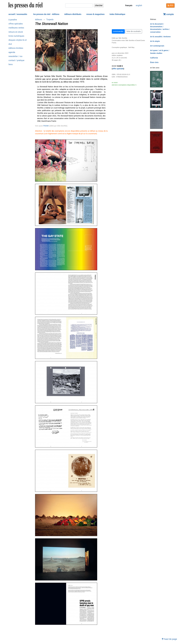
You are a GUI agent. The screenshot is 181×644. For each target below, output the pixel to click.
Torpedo (50, 20)
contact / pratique (16, 60)
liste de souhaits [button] (134, 31)
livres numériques (16, 36)
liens (11, 64)
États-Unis (154, 62)
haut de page (169, 639)
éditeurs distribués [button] (73, 14)
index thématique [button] (117, 14)
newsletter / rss (15, 56)
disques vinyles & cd (17, 40)
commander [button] (118, 31)
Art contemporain (157, 46)
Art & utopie (155, 41)
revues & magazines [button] (95, 14)
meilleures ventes (16, 28)
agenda (12, 52)
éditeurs (39, 20)
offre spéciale (118, 69)
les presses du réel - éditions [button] (46, 14)
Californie (154, 58)
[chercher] (79, 6)
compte (168, 14)
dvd (10, 44)
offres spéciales (16, 24)
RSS (170, 5)
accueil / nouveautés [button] (18, 14)
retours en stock (16, 32)
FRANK (46, 126)
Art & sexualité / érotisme (160, 37)
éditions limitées (16, 48)
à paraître (13, 20)
